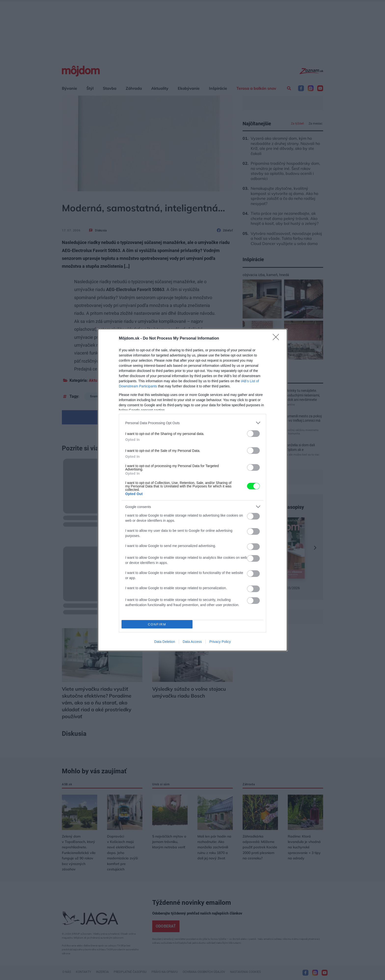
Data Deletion (165, 642)
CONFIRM (157, 624)
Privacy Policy (220, 642)
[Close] (277, 339)
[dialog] (192, 490)
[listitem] (192, 423)
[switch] (253, 434)
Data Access (192, 642)
